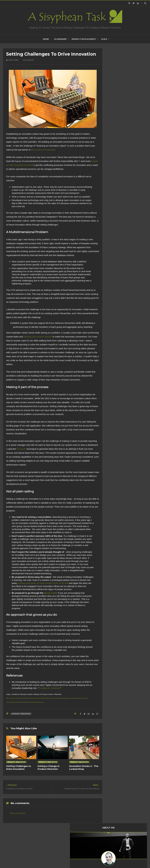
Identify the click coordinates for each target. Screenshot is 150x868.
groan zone (50, 593)
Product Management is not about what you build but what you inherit (126, 314)
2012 (114, 214)
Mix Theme (114, 858)
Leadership (60, 39)
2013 (114, 210)
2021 (114, 150)
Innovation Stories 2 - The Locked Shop (84, 768)
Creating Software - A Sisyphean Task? (71, 858)
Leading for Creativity (50, 688)
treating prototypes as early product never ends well (43, 583)
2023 (114, 142)
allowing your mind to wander (38, 337)
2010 (114, 222)
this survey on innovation (43, 150)
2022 (114, 146)
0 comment (28, 60)
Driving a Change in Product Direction (49, 768)
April (116, 173)
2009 (114, 226)
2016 (114, 198)
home (46, 39)
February (118, 177)
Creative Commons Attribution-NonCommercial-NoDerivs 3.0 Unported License (126, 405)
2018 (114, 190)
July (116, 158)
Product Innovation (21, 714)
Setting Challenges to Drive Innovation (19, 768)
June (116, 169)
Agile (104, 39)
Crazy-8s (21, 449)
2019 (114, 186)
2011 (114, 218)
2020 (114, 182)
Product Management (84, 39)
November (119, 154)
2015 (114, 202)
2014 (114, 206)
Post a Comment (17, 813)
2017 (114, 194)
